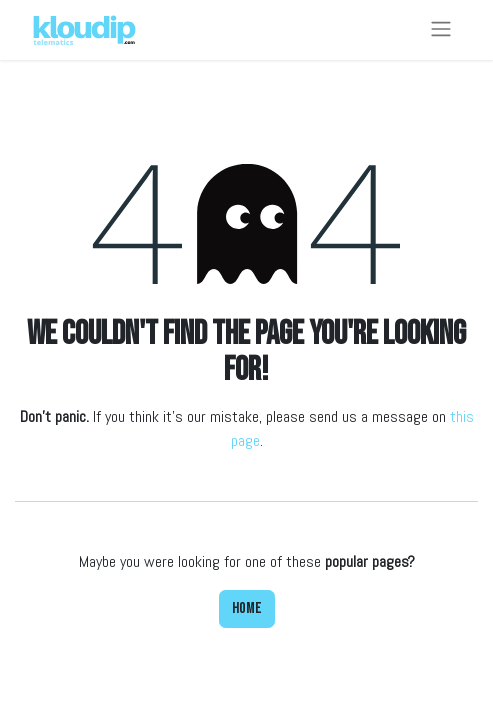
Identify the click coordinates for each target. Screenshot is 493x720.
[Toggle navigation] (441, 30)
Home (247, 608)
